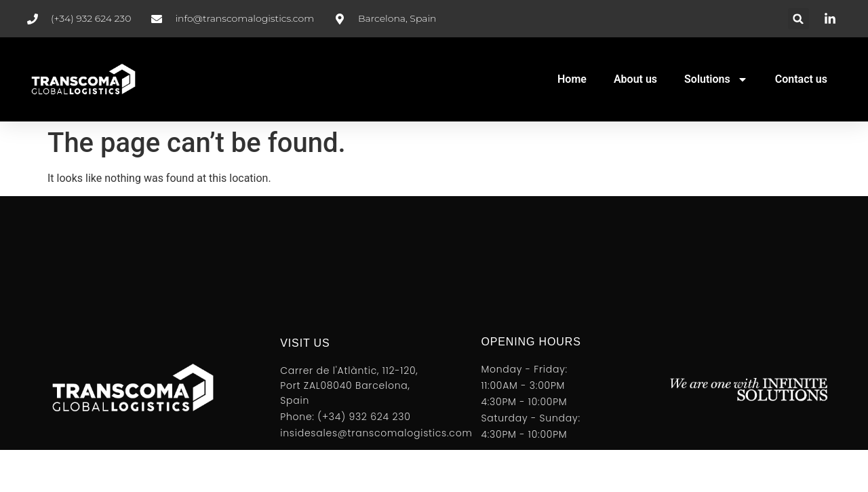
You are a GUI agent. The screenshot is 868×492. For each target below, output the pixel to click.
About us (635, 79)
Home (572, 79)
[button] (798, 19)
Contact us (801, 79)
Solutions (716, 79)
